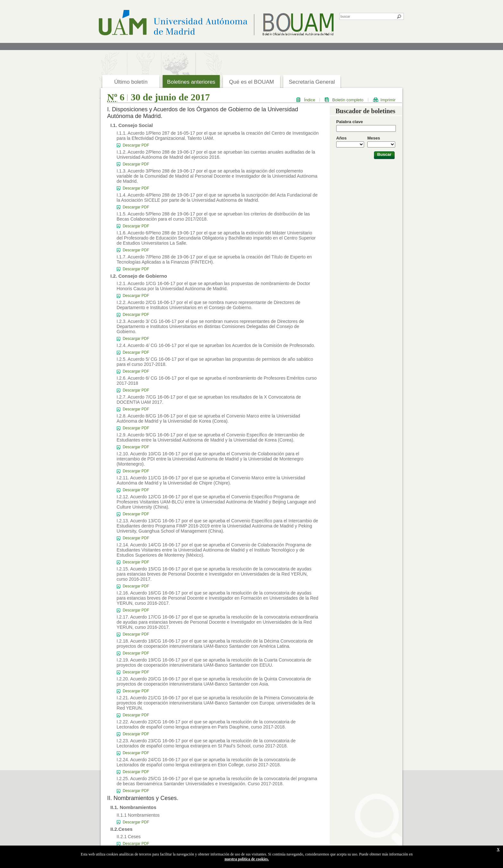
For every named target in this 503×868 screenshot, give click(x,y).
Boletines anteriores (191, 82)
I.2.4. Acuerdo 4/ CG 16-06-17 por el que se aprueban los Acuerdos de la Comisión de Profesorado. (216, 345)
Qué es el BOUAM (251, 82)
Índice (310, 100)
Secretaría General (312, 82)
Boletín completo (348, 100)
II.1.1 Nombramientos (138, 815)
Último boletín (131, 82)
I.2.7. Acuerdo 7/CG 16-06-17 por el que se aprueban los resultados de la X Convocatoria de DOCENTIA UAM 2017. (209, 400)
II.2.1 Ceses (129, 837)
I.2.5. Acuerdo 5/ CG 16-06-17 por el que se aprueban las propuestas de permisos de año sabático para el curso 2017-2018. (215, 362)
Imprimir (388, 100)
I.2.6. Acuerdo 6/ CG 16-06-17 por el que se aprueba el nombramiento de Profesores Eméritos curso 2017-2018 (217, 381)
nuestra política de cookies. (247, 859)
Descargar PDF (136, 145)
